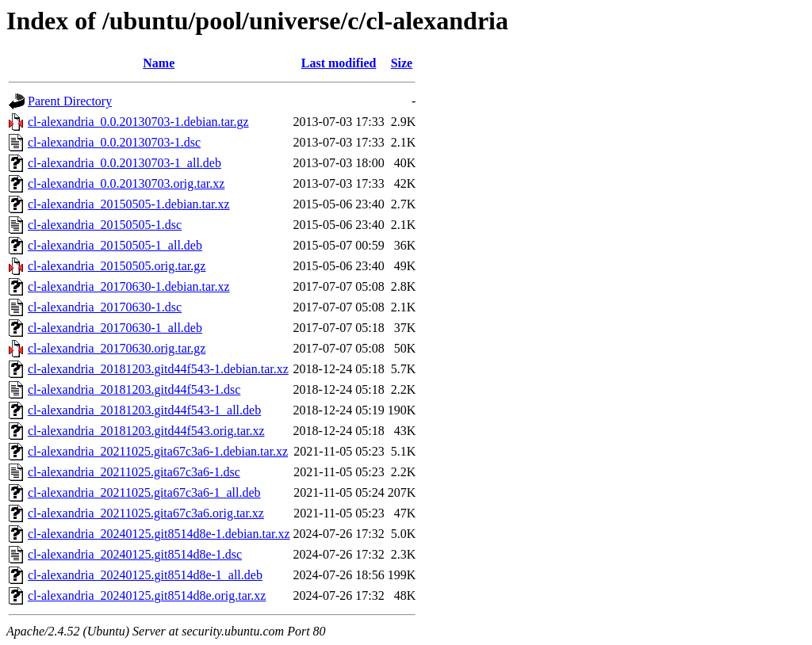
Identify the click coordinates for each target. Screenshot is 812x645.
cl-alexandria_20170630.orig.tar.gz (117, 348)
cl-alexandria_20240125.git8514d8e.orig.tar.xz (147, 595)
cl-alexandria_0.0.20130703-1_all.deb (124, 163)
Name (159, 63)
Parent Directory (70, 101)
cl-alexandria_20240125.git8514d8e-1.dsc (135, 554)
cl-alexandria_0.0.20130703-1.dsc (114, 142)
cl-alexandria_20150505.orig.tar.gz (117, 266)
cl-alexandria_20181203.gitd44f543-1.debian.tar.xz (158, 369)
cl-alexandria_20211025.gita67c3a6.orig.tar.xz (146, 513)
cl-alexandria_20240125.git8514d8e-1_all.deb (145, 575)
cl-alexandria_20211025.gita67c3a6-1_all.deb (144, 492)
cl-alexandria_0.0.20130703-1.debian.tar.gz (138, 122)
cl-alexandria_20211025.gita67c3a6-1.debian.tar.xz (158, 451)
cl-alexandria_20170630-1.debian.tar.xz (129, 286)
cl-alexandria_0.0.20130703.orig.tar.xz (126, 183)
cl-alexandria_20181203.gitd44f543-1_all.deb (144, 410)
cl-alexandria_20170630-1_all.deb (115, 328)
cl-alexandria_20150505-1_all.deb (115, 245)
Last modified (339, 63)
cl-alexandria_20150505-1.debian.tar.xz (129, 204)
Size (402, 63)
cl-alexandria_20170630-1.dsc (105, 307)
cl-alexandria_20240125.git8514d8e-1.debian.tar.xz (159, 534)
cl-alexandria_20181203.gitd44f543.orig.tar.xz (146, 431)
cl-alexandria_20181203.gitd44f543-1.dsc (134, 389)
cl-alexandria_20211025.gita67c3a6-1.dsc (134, 472)
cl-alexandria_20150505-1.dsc (105, 225)
